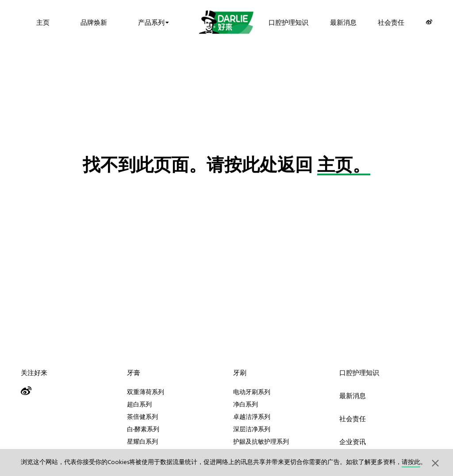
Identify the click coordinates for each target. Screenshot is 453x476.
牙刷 (240, 373)
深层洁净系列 (252, 429)
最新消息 (343, 22)
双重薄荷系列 (146, 392)
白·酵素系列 (143, 429)
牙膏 (134, 373)
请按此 (411, 462)
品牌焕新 (94, 22)
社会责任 (391, 22)
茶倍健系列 (142, 417)
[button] (435, 463)
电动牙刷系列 (252, 392)
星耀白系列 (142, 441)
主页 (43, 22)
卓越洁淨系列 (252, 417)
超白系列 (139, 404)
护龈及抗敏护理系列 (261, 441)
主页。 (344, 166)
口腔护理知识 (288, 22)
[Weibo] (429, 22)
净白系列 (246, 404)
